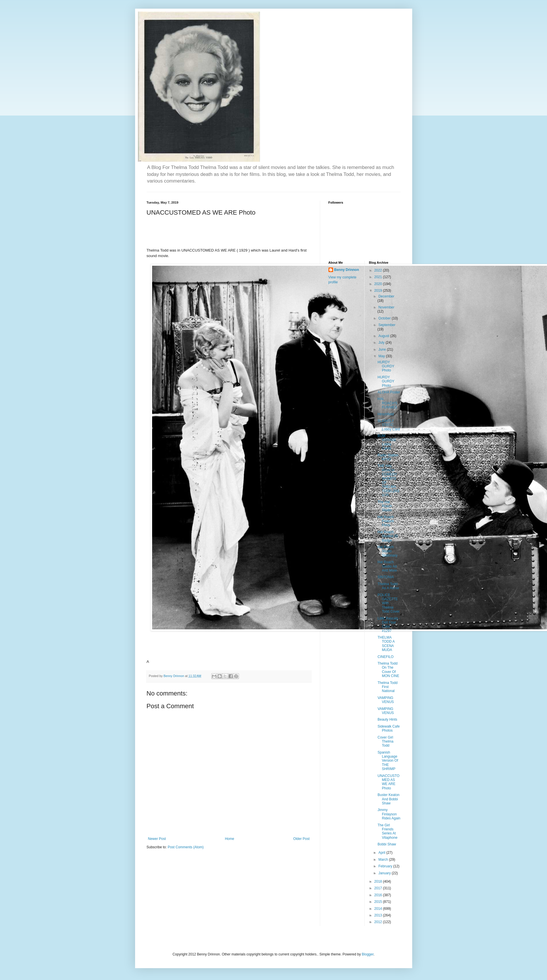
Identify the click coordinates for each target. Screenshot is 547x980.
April (382, 853)
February (386, 866)
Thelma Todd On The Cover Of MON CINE (388, 670)
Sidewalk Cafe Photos (389, 728)
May (382, 356)
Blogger (368, 954)
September (387, 325)
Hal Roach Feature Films (386, 521)
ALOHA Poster (389, 392)
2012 (379, 922)
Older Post (301, 839)
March (384, 860)
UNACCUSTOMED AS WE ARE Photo (389, 782)
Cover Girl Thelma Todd (385, 742)
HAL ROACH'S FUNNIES (388, 403)
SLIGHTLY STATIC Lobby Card (389, 425)
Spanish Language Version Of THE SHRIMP (388, 761)
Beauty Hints (387, 719)
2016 (379, 895)
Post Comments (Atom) (186, 847)
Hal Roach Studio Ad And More (387, 566)
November (386, 307)
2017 (379, 888)
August (384, 336)
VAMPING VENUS (386, 700)
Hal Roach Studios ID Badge (388, 536)
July (382, 343)
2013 (379, 915)
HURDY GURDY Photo (386, 366)
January (385, 873)
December (386, 296)
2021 (379, 277)
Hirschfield (386, 414)
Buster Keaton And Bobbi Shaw (389, 799)
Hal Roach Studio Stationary (388, 551)
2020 (379, 284)
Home (229, 839)
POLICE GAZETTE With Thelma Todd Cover (389, 603)
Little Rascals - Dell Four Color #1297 (389, 625)
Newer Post (157, 839)
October (385, 318)
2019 (379, 291)
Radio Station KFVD (388, 457)
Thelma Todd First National (388, 687)
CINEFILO (385, 657)
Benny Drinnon (347, 270)
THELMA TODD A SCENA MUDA (386, 644)
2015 (379, 902)
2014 (379, 909)
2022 (379, 270)
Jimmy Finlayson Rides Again (389, 814)
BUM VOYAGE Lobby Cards (387, 442)
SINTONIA (386, 577)
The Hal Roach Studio (385, 506)
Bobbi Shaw (387, 844)
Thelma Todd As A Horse (388, 586)
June (383, 349)
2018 (379, 882)
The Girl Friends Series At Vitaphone (388, 831)
